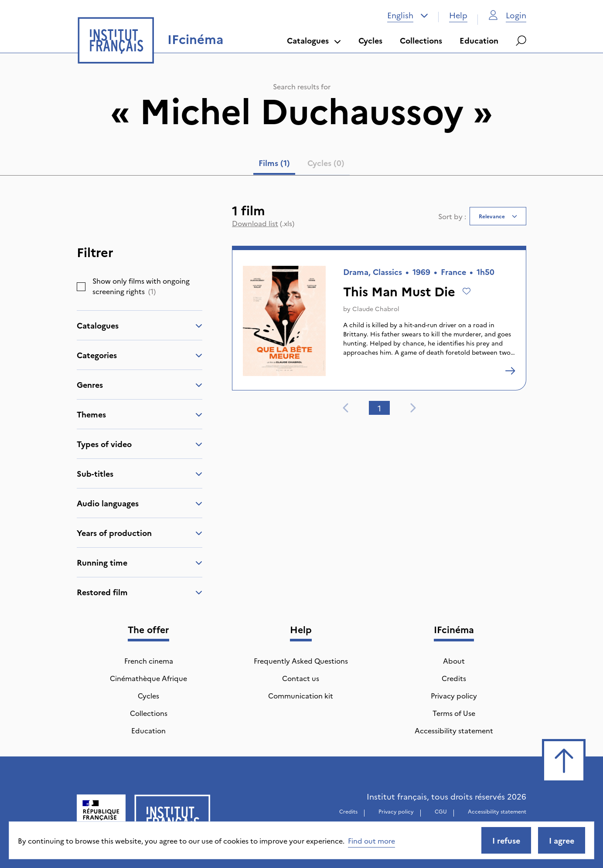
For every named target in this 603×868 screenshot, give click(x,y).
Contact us (301, 678)
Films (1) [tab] (274, 163)
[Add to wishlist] (467, 291)
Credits (454, 678)
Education (479, 40)
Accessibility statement (454, 730)
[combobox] (408, 15)
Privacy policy (454, 695)
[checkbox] (81, 287)
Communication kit (301, 695)
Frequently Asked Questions (301, 661)
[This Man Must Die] (510, 371)
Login (507, 15)
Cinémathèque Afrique (148, 678)
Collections (421, 40)
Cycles (370, 40)
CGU (441, 811)
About (454, 661)
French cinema (149, 661)
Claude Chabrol (376, 309)
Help (458, 15)
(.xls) (263, 223)
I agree (562, 840)
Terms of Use (454, 713)
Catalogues (314, 40)
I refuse (506, 840)
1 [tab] (379, 408)
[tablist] (301, 165)
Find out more (371, 841)
